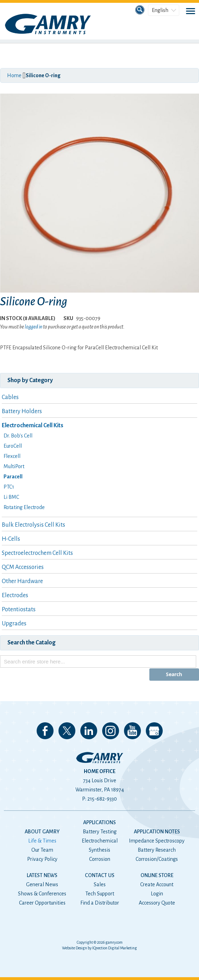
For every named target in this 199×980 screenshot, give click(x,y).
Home (14, 75)
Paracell (13, 477)
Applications (99, 822)
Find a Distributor (100, 903)
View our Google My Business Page (154, 731)
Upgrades (14, 624)
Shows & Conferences (42, 894)
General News (42, 884)
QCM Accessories (23, 567)
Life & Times (42, 841)
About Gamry (42, 832)
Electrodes (15, 595)
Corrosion (100, 859)
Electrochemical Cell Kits (33, 425)
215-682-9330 (102, 799)
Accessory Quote (157, 903)
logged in (33, 327)
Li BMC (11, 497)
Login (157, 894)
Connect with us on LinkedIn (89, 731)
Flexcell (12, 456)
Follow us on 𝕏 (67, 731)
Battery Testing (100, 832)
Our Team (42, 850)
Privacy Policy (42, 859)
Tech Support (100, 894)
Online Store (157, 875)
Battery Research (157, 850)
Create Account (157, 884)
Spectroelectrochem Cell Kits (37, 553)
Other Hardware (22, 581)
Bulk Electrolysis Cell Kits (33, 525)
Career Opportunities (42, 903)
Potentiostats (19, 610)
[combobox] (98, 661)
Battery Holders (22, 411)
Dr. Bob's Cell (18, 436)
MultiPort (14, 466)
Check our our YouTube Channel (132, 731)
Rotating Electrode (24, 507)
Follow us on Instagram (111, 731)
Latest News (42, 875)
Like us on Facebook (45, 731)
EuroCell (13, 446)
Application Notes (157, 832)
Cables (10, 397)
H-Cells (11, 539)
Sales (100, 884)
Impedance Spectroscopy (157, 841)
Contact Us (100, 875)
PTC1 (9, 487)
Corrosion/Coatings (157, 859)
